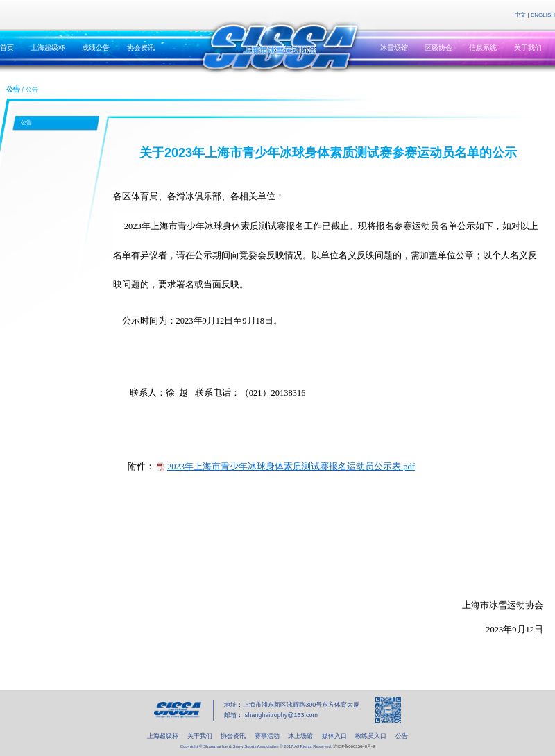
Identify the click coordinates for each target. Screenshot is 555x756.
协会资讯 (141, 48)
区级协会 (438, 48)
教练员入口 (371, 736)
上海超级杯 (48, 48)
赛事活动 (267, 736)
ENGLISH (543, 15)
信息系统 (483, 48)
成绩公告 (96, 48)
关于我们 (528, 48)
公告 (26, 123)
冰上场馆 (300, 736)
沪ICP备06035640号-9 (354, 746)
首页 (7, 48)
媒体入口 (334, 736)
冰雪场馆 (394, 48)
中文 (520, 15)
